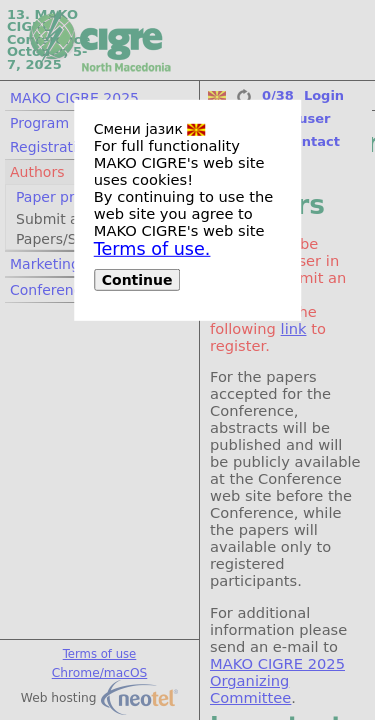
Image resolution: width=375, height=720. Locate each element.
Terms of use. (152, 249)
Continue (137, 280)
